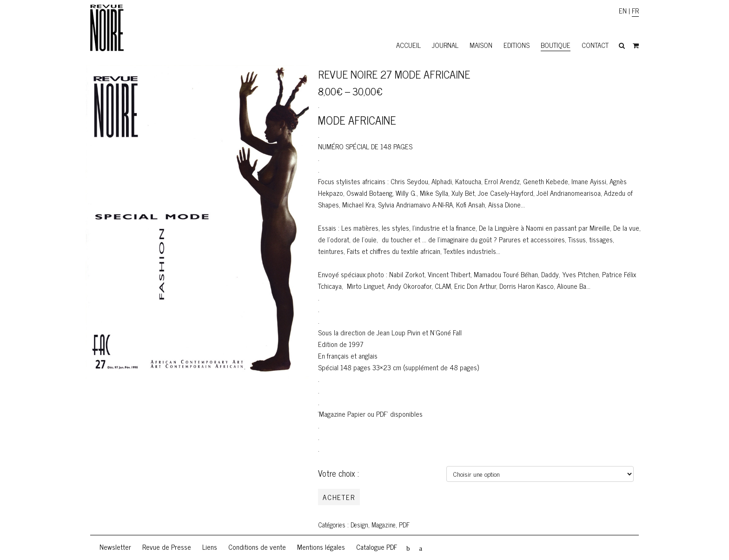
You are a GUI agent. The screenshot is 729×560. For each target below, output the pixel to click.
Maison (481, 45)
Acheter (339, 497)
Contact (595, 45)
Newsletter (115, 547)
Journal (445, 45)
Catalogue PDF (377, 547)
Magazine (384, 525)
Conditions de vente (257, 547)
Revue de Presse (167, 547)
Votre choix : (338, 473)
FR (635, 10)
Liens (210, 547)
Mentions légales (321, 547)
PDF (404, 525)
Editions (517, 45)
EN (623, 10)
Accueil (408, 45)
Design (359, 525)
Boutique (556, 45)
